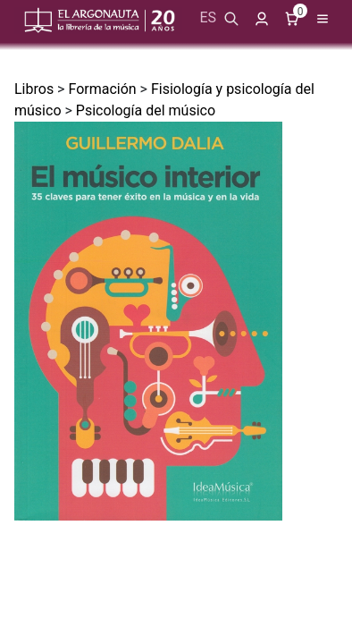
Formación (102, 89)
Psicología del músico (146, 110)
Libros (34, 89)
